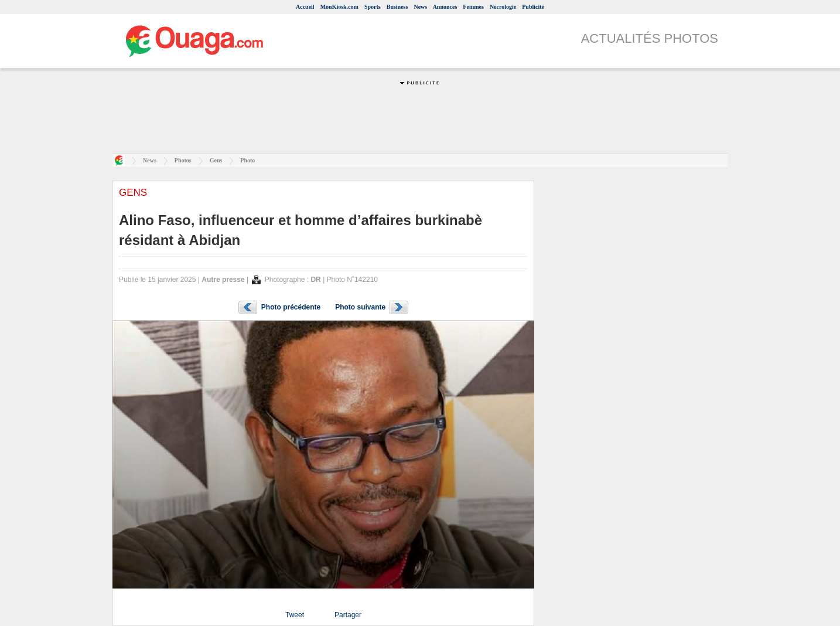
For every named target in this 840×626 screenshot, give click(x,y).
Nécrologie (503, 7)
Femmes (473, 7)
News (420, 7)
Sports (373, 7)
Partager (348, 615)
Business (397, 7)
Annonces (445, 7)
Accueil (305, 7)
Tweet (295, 615)
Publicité (533, 7)
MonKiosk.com (339, 7)
